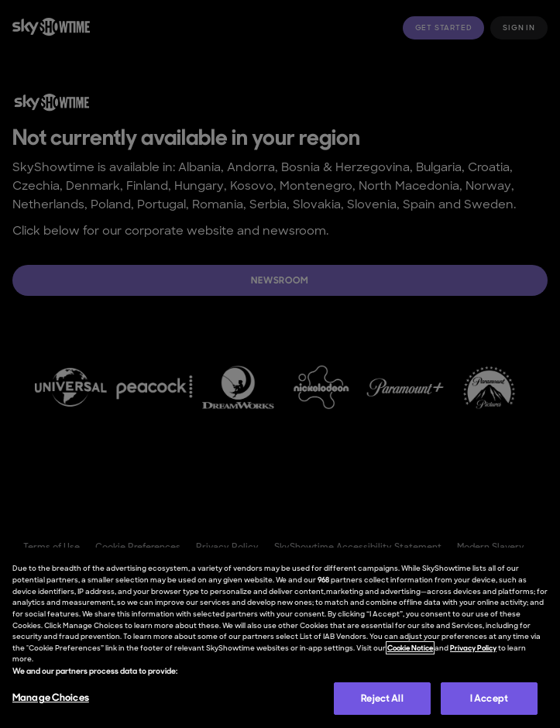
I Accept (489, 698)
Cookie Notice (410, 648)
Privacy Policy (473, 648)
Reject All (382, 698)
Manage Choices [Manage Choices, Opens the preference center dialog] (51, 697)
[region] (280, 638)
